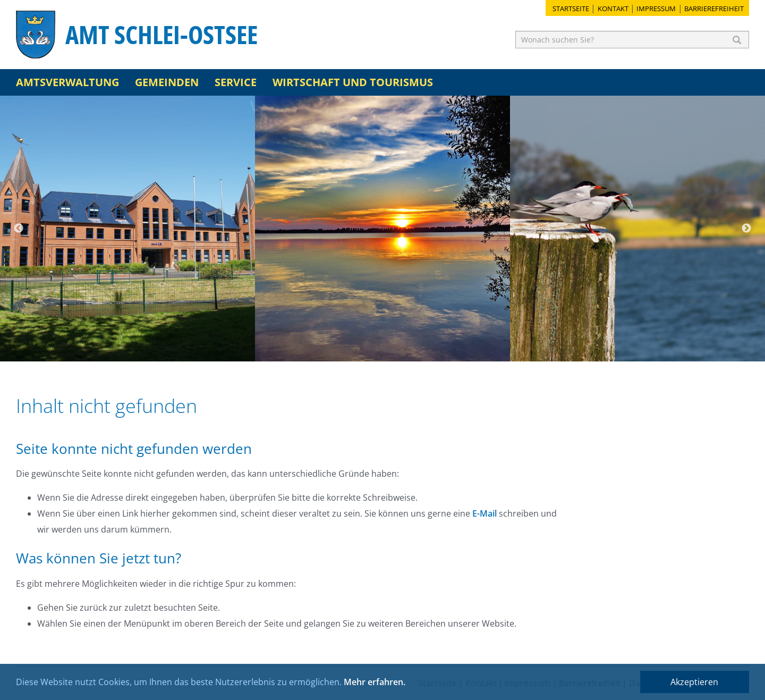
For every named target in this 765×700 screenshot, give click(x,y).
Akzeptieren (694, 682)
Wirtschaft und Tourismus (353, 82)
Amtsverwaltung (67, 82)
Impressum (656, 9)
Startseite (571, 9)
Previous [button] (19, 229)
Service (236, 82)
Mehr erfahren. (375, 682)
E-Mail (484, 513)
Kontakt (613, 9)
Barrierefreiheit (714, 9)
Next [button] (746, 229)
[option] (127, 229)
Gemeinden (167, 82)
